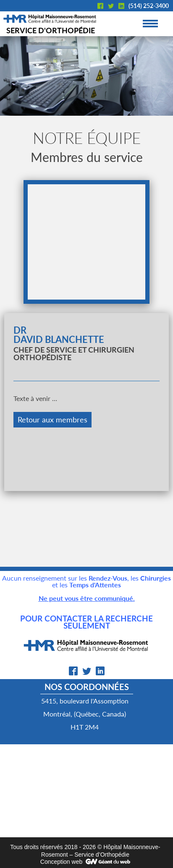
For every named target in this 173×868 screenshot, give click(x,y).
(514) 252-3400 (149, 6)
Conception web (61, 862)
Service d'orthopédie (51, 30)
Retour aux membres (52, 419)
